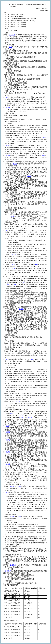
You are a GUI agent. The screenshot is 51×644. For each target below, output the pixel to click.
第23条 (12, 486)
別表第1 (22, 418)
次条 (44, 137)
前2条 (18, 402)
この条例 (12, 35)
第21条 (12, 517)
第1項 (8, 107)
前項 (7, 97)
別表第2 (30, 418)
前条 (10, 47)
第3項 (8, 156)
